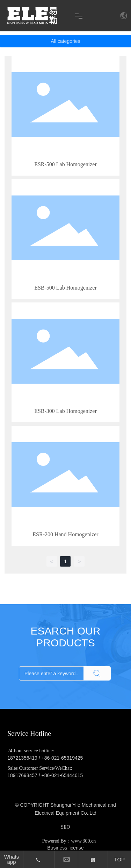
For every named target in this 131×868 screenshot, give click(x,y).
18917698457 (22, 775)
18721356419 (22, 758)
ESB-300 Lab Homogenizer (65, 411)
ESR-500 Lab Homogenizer (65, 164)
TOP (120, 859)
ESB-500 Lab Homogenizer (65, 288)
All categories (65, 41)
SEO (65, 827)
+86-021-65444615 (62, 775)
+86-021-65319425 (62, 758)
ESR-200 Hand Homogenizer (65, 534)
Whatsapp (12, 859)
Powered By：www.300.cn (69, 841)
